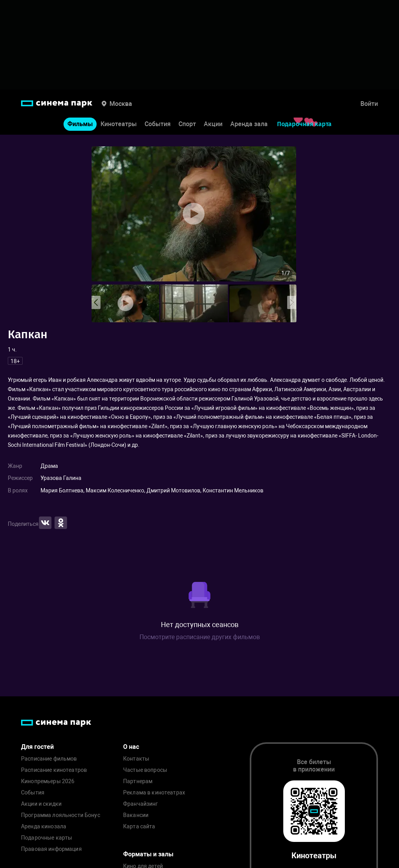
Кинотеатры (119, 124)
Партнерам (138, 781)
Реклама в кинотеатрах (154, 793)
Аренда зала (249, 124)
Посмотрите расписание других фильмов (200, 637)
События (158, 124)
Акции (213, 124)
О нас (131, 747)
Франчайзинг (141, 804)
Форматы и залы (148, 854)
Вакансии (136, 815)
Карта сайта (139, 827)
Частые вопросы (145, 770)
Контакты (136, 759)
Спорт (187, 124)
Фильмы (80, 124)
